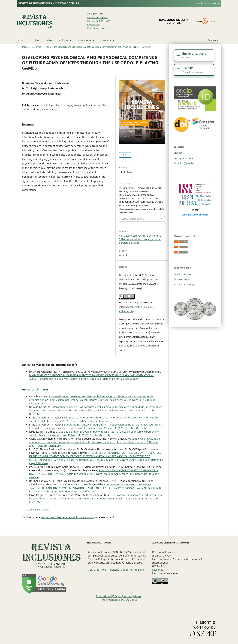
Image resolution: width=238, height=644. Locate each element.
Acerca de (106, 40)
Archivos (35, 40)
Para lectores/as (182, 274)
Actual (20, 40)
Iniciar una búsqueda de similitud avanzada (67, 517)
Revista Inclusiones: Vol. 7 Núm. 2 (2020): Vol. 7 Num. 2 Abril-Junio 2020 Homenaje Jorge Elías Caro (95, 490)
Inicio (25, 47)
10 (43, 509)
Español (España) (184, 163)
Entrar (216, 3)
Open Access (94, 25)
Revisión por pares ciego (99, 28)
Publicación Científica (98, 18)
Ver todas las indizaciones (195, 215)
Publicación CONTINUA (99, 21)
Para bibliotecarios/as (185, 285)
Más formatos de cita (133, 219)
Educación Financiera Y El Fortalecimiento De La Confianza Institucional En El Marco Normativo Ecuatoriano (95, 497)
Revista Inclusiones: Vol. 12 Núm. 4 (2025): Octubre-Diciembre (112, 428)
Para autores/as (182, 279)
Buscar (213, 40)
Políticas (64, 40)
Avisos (49, 40)
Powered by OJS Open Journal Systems (118, 596)
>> (48, 509)
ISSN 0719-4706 (95, 14)
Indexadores (84, 40)
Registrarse (203, 3)
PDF (126, 155)
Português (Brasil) (184, 158)
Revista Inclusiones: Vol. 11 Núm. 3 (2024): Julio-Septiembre (73, 421)
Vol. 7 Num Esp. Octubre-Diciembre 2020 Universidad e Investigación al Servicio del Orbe (92, 47)
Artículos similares (35, 389)
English (178, 153)
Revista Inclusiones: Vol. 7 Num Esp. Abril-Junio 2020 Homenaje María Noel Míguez (89, 379)
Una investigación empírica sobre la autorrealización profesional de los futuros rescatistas (95, 440)
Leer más (158, 570)
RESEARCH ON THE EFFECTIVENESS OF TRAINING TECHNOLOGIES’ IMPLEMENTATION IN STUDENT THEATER (90, 486)
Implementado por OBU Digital (119, 600)
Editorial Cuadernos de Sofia (127, 570)
